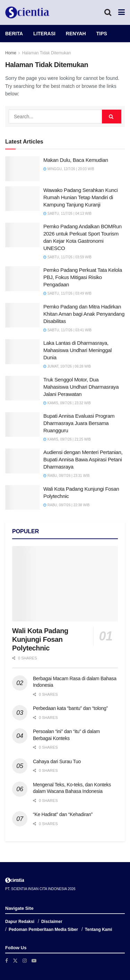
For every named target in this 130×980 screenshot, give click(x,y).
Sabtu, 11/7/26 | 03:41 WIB (67, 330)
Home (11, 53)
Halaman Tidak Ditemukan (47, 53)
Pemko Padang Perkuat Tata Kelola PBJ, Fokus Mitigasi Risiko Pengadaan (83, 277)
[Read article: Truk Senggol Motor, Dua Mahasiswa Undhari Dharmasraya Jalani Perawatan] (23, 388)
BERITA (14, 34)
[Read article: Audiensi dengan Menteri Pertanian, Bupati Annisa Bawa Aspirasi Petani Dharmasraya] (23, 461)
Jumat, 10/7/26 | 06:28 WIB (67, 366)
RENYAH (76, 34)
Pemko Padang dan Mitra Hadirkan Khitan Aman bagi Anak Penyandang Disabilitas (84, 314)
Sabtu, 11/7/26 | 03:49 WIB (67, 293)
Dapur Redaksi (20, 922)
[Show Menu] (122, 12)
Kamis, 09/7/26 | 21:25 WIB (67, 439)
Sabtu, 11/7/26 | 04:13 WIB (67, 214)
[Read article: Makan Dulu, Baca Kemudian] (23, 169)
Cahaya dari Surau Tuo (57, 761)
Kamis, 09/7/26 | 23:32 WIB (67, 403)
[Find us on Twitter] (15, 961)
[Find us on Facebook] (7, 961)
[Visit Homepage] (27, 12)
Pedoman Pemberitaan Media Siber (43, 930)
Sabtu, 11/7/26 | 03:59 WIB (67, 257)
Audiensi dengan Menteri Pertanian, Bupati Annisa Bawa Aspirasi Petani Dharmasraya (83, 459)
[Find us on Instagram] (25, 961)
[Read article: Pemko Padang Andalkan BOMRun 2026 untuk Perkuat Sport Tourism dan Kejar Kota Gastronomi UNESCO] (23, 235)
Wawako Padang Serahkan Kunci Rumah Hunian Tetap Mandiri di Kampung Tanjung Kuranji (81, 197)
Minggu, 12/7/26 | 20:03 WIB (69, 169)
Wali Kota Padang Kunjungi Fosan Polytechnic (40, 639)
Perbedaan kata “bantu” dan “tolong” (70, 708)
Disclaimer (52, 922)
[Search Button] (108, 12)
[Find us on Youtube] (34, 961)
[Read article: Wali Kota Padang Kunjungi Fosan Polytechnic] (23, 498)
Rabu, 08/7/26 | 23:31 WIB (66, 476)
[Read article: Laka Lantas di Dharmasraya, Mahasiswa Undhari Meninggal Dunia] (23, 352)
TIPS (102, 34)
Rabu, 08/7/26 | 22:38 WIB (66, 505)
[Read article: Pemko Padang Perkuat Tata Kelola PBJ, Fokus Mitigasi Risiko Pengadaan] (23, 279)
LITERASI (44, 34)
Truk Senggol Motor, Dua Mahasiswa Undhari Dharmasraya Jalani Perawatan (81, 387)
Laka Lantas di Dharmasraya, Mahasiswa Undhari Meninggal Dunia (77, 350)
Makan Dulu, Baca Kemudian (76, 160)
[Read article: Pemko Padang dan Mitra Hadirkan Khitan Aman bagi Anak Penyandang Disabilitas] (23, 315)
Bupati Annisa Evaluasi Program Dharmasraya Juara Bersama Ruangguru (79, 423)
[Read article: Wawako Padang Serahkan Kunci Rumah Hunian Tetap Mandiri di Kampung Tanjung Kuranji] (23, 199)
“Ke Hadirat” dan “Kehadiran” (63, 814)
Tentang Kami (98, 930)
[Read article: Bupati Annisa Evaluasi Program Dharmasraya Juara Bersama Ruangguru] (23, 425)
